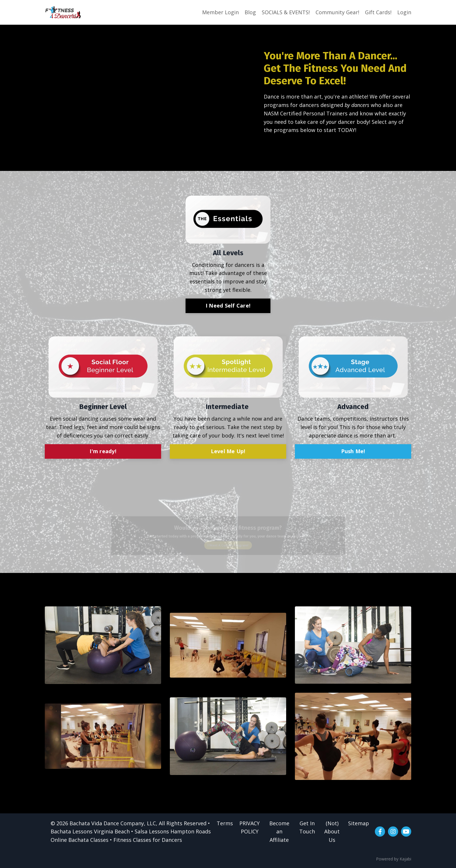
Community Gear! (337, 12)
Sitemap (359, 823)
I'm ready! (103, 451)
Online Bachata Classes (80, 840)
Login (404, 12)
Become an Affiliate (279, 832)
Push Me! (353, 451)
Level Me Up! (228, 451)
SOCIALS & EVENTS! (286, 12)
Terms (225, 823)
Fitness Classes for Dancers (148, 840)
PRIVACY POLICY (250, 827)
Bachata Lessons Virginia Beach (90, 831)
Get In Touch (307, 827)
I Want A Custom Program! (228, 547)
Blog (250, 12)
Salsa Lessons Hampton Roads (173, 831)
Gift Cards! (378, 12)
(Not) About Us (332, 832)
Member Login (220, 12)
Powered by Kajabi (394, 859)
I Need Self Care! (228, 306)
